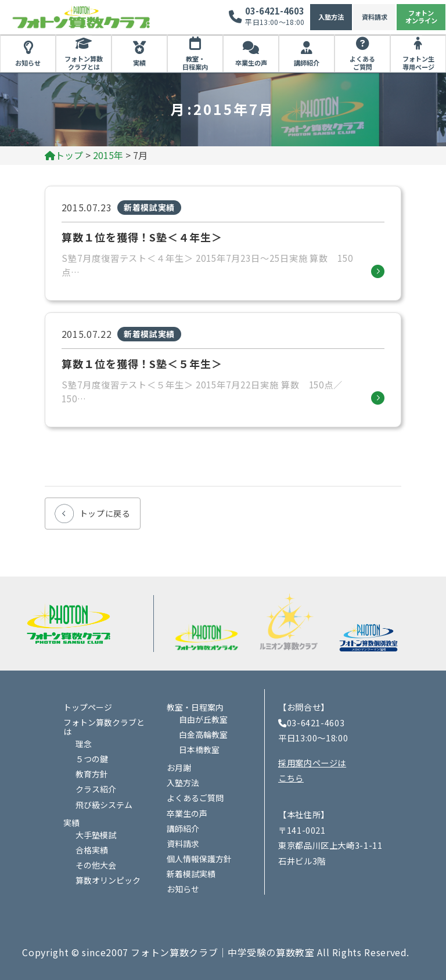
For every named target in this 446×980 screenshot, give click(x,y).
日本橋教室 (199, 750)
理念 (84, 744)
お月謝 (179, 768)
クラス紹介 (96, 789)
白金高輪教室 (203, 734)
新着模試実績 (191, 874)
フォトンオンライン (421, 17)
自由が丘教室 (203, 719)
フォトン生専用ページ (418, 63)
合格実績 (92, 850)
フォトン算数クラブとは (84, 63)
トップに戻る (105, 513)
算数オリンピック (108, 880)
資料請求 (375, 17)
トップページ (88, 707)
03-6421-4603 (275, 11)
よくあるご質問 (362, 63)
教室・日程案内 (195, 63)
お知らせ (28, 63)
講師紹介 (307, 63)
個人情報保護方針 (199, 859)
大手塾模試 (96, 835)
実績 (139, 63)
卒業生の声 (251, 63)
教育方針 (92, 774)
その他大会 (96, 865)
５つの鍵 (92, 759)
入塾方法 (331, 17)
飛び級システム (104, 805)
